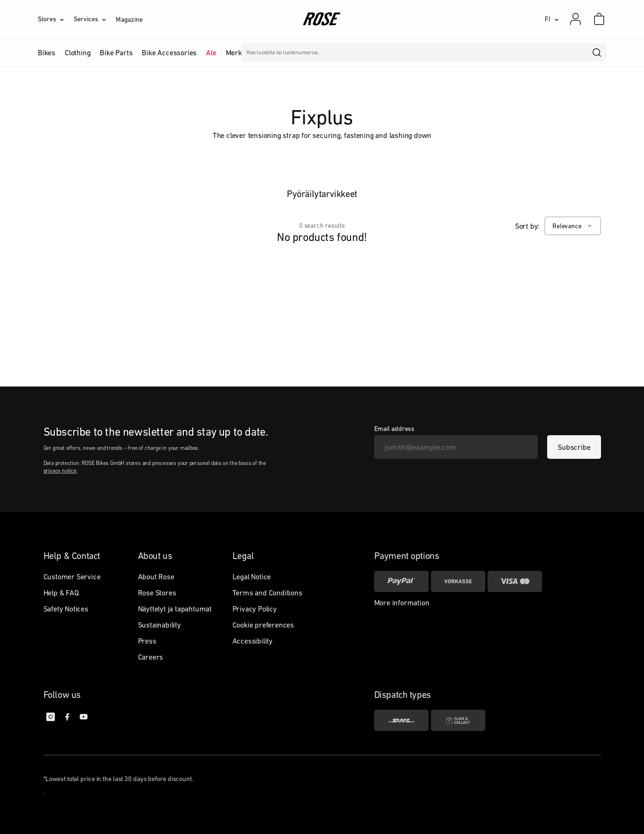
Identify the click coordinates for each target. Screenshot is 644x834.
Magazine (129, 19)
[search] (597, 52)
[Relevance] (572, 226)
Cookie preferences (263, 625)
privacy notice (60, 471)
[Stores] (56, 19)
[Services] (95, 19)
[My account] (575, 19)
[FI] (552, 19)
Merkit (236, 52)
